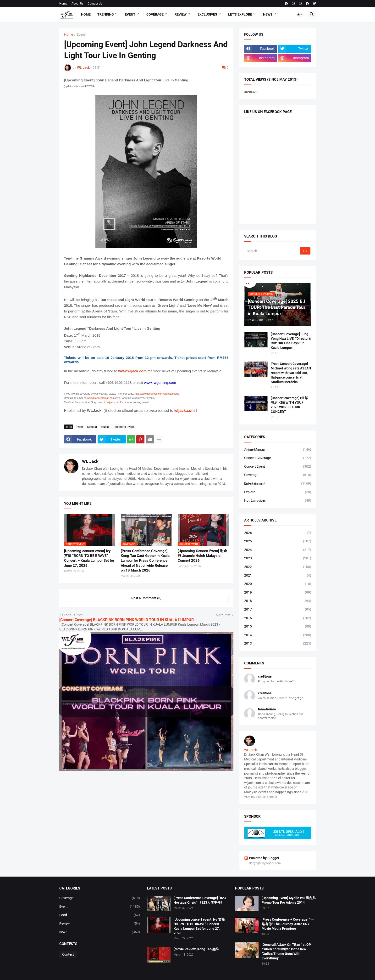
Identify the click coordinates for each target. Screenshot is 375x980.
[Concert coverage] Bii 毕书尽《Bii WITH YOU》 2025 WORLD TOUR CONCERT (290, 405)
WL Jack (90, 461)
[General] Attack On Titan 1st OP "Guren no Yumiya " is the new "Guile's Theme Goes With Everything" (286, 951)
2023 (278, 558)
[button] (300, 15)
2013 (278, 644)
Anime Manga (278, 450)
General (92, 427)
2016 (278, 618)
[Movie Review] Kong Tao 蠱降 (196, 949)
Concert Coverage (278, 458)
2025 (278, 541)
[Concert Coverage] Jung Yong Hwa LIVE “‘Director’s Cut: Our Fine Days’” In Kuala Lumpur (291, 341)
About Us (77, 4)
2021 (278, 576)
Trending (106, 14)
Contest (68, 954)
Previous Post (72, 615)
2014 (278, 635)
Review (181, 14)
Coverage (155, 14)
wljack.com (185, 411)
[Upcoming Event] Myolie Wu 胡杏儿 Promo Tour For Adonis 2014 (289, 900)
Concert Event (278, 467)
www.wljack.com (132, 371)
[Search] (273, 251)
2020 (278, 584)
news (100, 932)
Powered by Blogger (262, 858)
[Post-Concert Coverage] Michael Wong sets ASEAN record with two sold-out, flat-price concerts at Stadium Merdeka (291, 373)
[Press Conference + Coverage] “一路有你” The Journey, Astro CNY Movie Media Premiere (288, 924)
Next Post (223, 615)
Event (130, 14)
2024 (278, 550)
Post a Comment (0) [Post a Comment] (146, 598)
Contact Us (95, 4)
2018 (278, 601)
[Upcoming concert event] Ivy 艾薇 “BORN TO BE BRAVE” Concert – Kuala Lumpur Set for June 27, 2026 (89, 558)
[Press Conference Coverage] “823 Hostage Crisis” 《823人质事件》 (200, 900)
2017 (278, 610)
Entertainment (278, 484)
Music (105, 427)
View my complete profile (260, 797)
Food (100, 915)
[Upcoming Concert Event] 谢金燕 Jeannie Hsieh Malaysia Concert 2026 (202, 556)
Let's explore (240, 14)
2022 (278, 567)
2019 (278, 593)
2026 (278, 533)
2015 (278, 627)
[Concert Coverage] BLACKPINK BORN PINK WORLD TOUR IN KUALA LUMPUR (127, 620)
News (268, 14)
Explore (278, 492)
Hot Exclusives (278, 501)
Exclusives (207, 14)
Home (63, 4)
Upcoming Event (123, 427)
